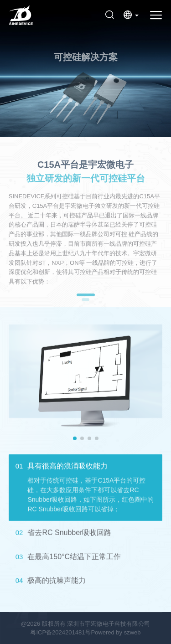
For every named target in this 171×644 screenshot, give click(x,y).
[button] (75, 438)
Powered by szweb (116, 632)
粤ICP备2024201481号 (60, 632)
